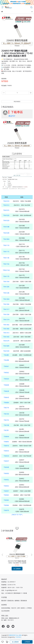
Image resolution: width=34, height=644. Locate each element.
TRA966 (6, 505)
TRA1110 (6, 245)
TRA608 (6, 385)
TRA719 (6, 408)
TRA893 (6, 442)
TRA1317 (6, 309)
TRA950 (6, 473)
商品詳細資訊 (17, 101)
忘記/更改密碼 (5, 611)
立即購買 (27, 642)
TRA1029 (6, 221)
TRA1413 (6, 333)
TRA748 (6, 425)
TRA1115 (6, 252)
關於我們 (4, 601)
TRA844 (6, 437)
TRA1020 (6, 215)
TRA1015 (6, 210)
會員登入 (23, 608)
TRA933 (6, 451)
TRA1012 (6, 205)
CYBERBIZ (18, 637)
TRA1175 (6, 276)
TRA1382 (6, 325)
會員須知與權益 (6, 608)
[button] (32, 555)
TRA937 (6, 461)
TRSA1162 (6, 270)
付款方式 (14, 608)
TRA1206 (6, 287)
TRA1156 (6, 264)
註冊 (18, 608)
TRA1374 (6, 320)
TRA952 (6, 480)
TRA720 (6, 414)
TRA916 (6, 446)
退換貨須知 (11, 601)
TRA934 (6, 456)
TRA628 (6, 391)
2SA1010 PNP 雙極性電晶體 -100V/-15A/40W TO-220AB (17, 562)
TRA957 (6, 491)
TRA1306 (6, 304)
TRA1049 (6, 233)
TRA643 (6, 397)
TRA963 (6, 495)
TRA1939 (6, 351)
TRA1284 (6, 299)
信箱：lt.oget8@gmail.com (9, 590)
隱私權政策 (24, 601)
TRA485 (6, 355)
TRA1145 (6, 258)
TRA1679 (6, 341)
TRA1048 (6, 227)
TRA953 (6, 486)
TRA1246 (6, 293)
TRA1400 (6, 329)
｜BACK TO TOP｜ (17, 515)
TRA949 (6, 467)
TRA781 (6, 430)
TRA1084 (6, 239)
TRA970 (6, 510)
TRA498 (6, 360)
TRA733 (6, 420)
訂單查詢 (29, 608)
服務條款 (17, 601)
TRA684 (6, 403)
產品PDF (12, 116)
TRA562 (6, 373)
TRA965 (6, 500)
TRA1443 (6, 337)
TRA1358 (6, 314)
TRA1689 (6, 346)
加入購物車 (15, 642)
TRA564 (6, 379)
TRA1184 (6, 282)
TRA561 (6, 366)
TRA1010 (6, 201)
